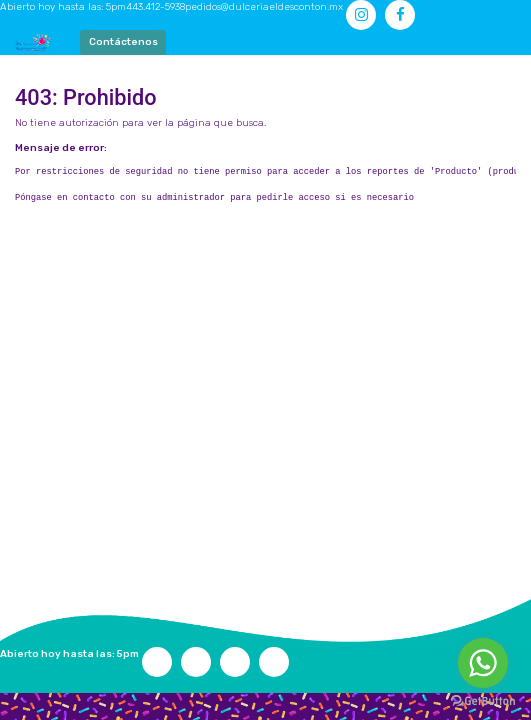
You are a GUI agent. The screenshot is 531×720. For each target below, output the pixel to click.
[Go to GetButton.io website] (483, 700)
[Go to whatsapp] (483, 663)
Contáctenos (123, 42)
